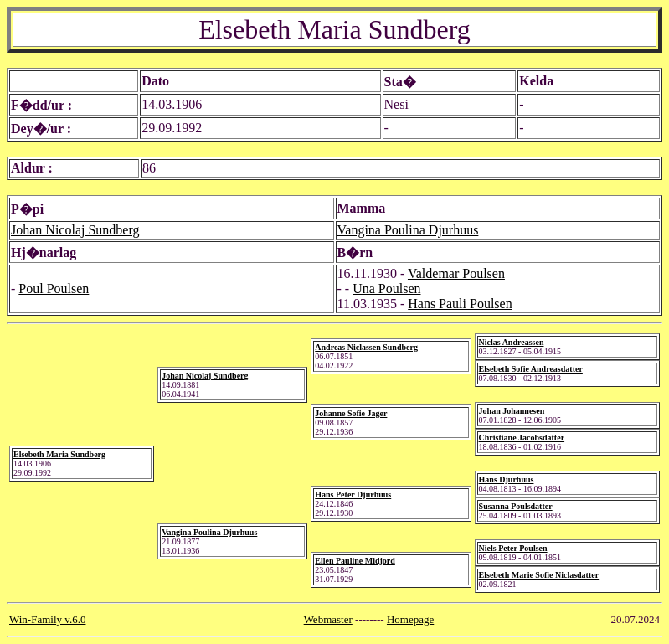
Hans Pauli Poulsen (460, 304)
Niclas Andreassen (512, 342)
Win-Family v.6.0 (47, 619)
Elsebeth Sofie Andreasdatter (531, 369)
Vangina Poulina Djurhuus (408, 230)
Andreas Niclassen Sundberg (366, 347)
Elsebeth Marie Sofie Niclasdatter (539, 575)
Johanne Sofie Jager (351, 413)
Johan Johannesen (512, 411)
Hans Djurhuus (507, 479)
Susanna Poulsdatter (516, 506)
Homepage (410, 619)
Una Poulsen (386, 289)
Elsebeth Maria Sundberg (59, 454)
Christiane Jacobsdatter (522, 438)
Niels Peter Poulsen (513, 548)
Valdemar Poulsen (456, 273)
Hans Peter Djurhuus (353, 495)
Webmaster (328, 619)
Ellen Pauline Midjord (355, 561)
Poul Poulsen (54, 289)
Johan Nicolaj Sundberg (75, 230)
